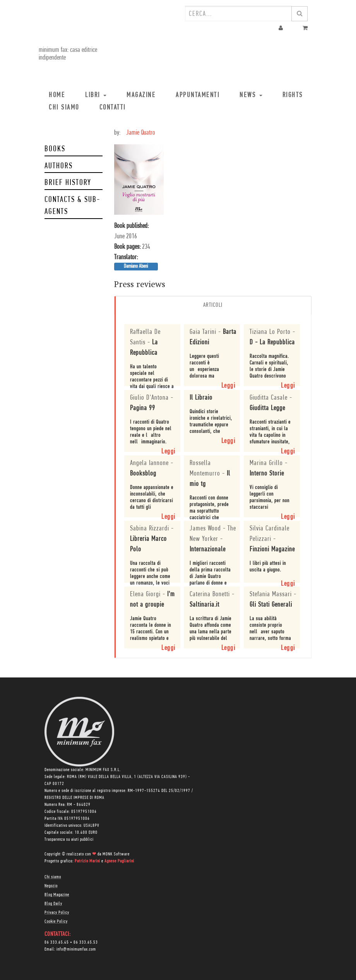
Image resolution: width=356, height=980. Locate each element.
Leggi (228, 386)
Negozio (51, 886)
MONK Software (116, 854)
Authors (59, 166)
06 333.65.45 (57, 942)
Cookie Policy (56, 922)
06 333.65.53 (86, 942)
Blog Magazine (57, 895)
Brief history (68, 183)
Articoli (213, 305)
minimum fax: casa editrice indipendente (68, 54)
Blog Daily (53, 904)
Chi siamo (53, 877)
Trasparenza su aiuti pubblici (69, 840)
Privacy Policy (57, 913)
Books (55, 149)
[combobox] (238, 14)
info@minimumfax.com (76, 949)
